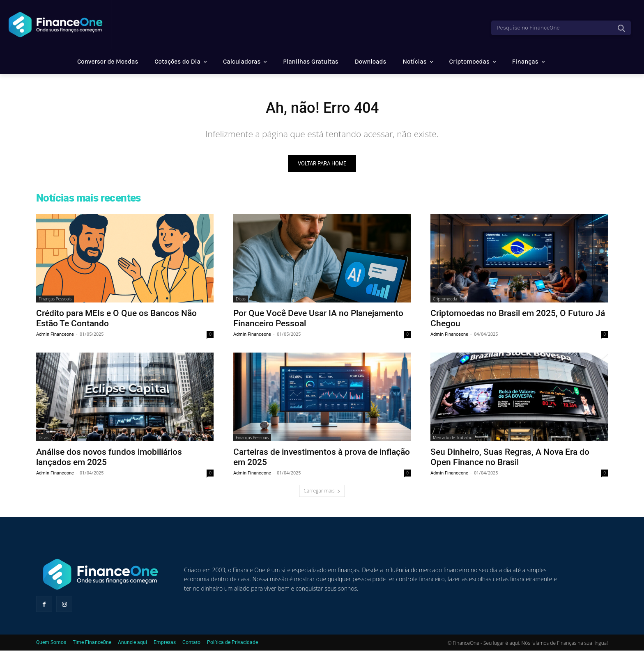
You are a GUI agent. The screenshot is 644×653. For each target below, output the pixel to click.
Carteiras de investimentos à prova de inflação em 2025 (322, 459)
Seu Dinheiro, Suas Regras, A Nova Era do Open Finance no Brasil (510, 459)
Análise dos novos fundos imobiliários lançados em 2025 (109, 459)
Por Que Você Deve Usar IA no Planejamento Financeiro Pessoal (318, 320)
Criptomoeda (445, 301)
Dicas (241, 301)
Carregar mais (322, 493)
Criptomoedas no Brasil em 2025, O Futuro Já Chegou (518, 320)
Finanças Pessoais (55, 301)
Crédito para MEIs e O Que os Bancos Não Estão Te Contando (116, 320)
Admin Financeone (55, 336)
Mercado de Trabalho (453, 440)
